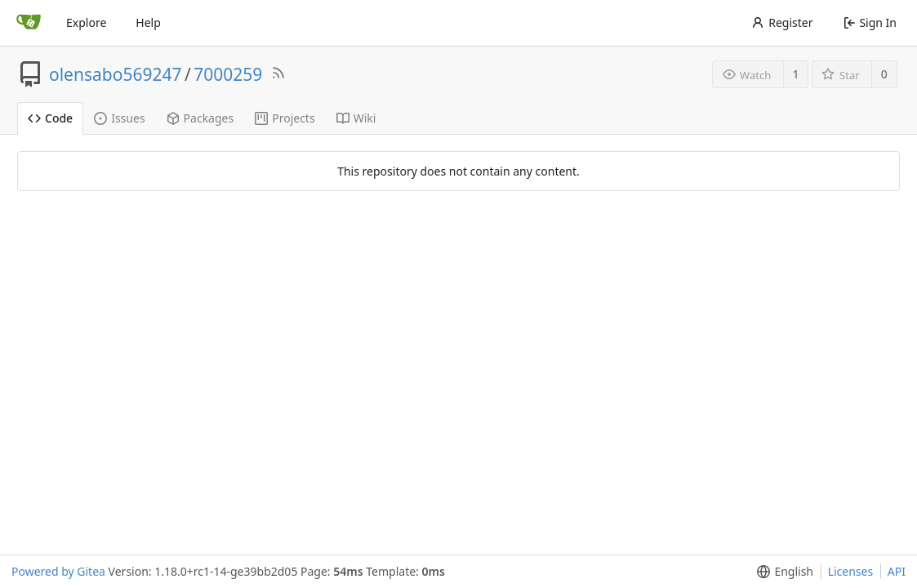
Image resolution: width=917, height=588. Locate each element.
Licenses (851, 571)
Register (782, 22)
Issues (119, 118)
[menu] (782, 572)
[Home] (29, 23)
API (897, 571)
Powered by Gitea (58, 571)
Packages (200, 118)
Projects (285, 118)
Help (148, 22)
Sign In (870, 22)
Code (50, 118)
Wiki (356, 118)
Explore (86, 22)
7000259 (228, 74)
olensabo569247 (115, 74)
